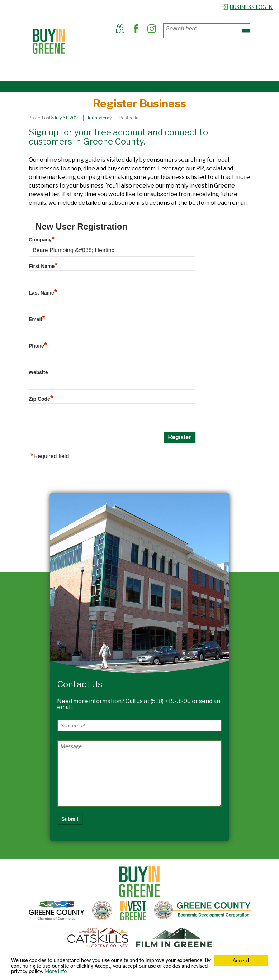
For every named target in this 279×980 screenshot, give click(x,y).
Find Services (173, 53)
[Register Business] (69, 118)
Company (42, 240)
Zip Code (41, 399)
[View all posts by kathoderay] (100, 118)
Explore (85, 69)
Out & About (209, 53)
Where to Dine (134, 53)
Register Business (121, 69)
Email (37, 319)
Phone (38, 346)
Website (38, 372)
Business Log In (247, 7)
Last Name (43, 293)
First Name (43, 266)
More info (116, 972)
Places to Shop (94, 53)
